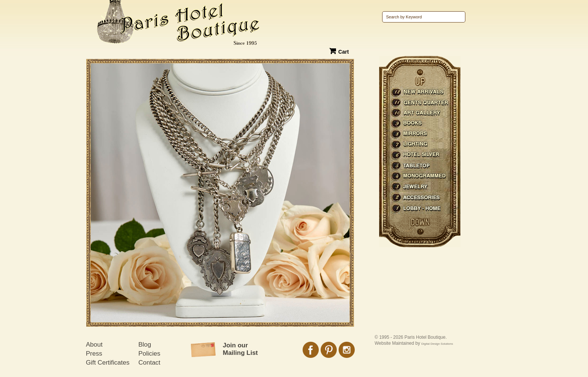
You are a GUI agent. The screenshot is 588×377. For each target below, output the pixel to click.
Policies (149, 354)
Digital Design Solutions (437, 344)
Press (94, 354)
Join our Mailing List (240, 349)
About (94, 345)
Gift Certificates (108, 363)
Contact (149, 363)
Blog (145, 345)
